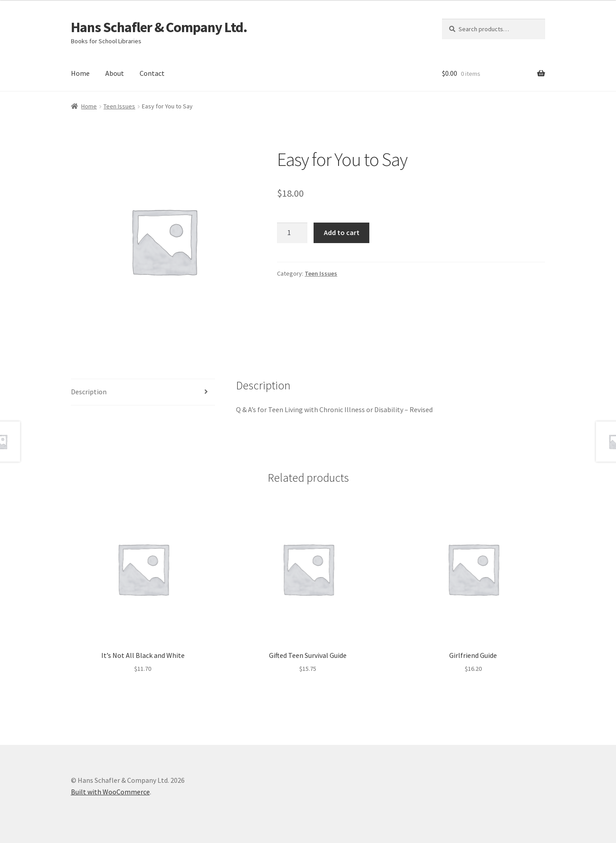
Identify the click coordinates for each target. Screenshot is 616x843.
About (115, 73)
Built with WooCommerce (110, 792)
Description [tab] (89, 392)
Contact (152, 73)
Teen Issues (119, 106)
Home (80, 73)
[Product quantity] (292, 233)
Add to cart (342, 232)
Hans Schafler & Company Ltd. (159, 27)
